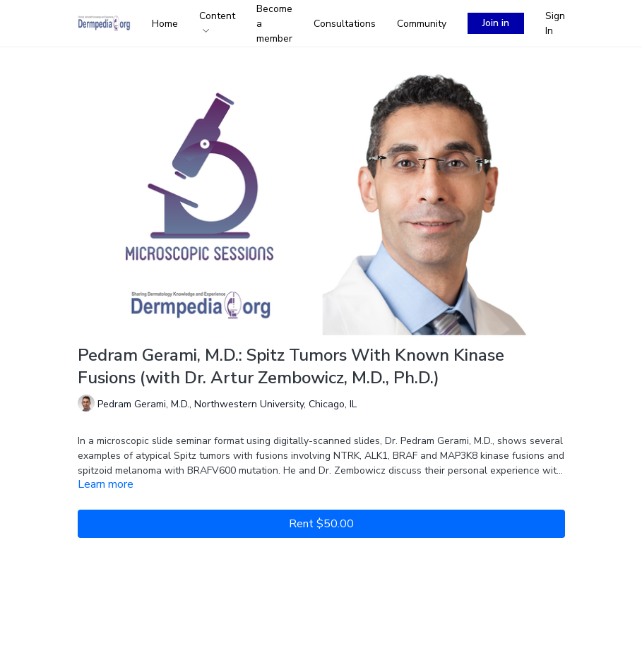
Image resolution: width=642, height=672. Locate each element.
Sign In (555, 23)
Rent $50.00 (321, 524)
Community (422, 24)
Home (165, 24)
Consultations (345, 24)
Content (217, 21)
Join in (496, 23)
